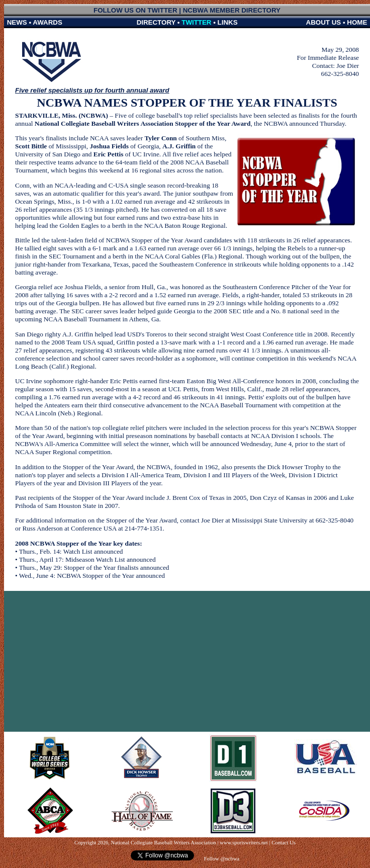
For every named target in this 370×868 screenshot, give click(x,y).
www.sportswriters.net (244, 843)
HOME (357, 22)
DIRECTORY (156, 22)
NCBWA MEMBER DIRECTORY (232, 10)
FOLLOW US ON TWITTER (135, 10)
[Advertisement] (187, 661)
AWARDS (48, 22)
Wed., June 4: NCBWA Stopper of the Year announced (92, 576)
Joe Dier (348, 66)
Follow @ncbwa (221, 859)
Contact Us (284, 843)
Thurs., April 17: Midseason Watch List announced (87, 559)
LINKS (228, 22)
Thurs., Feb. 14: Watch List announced (71, 551)
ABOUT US (324, 22)
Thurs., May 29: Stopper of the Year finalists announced (94, 568)
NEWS (17, 22)
